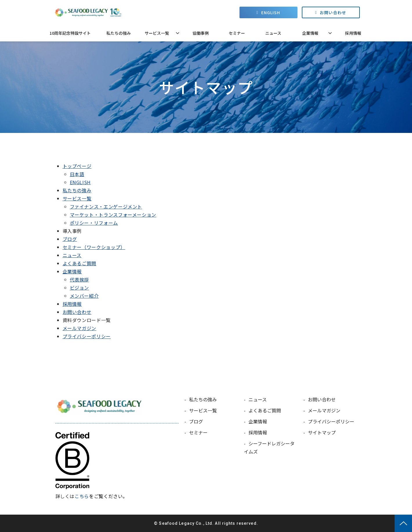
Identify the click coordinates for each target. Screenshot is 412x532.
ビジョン (80, 288)
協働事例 (201, 33)
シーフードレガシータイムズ (269, 447)
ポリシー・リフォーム (94, 223)
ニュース (273, 33)
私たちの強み (119, 33)
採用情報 (353, 33)
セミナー (237, 33)
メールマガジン (79, 328)
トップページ (77, 166)
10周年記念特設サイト (70, 33)
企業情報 (310, 33)
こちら (82, 496)
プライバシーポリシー (87, 336)
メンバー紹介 (84, 296)
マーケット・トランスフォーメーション (113, 215)
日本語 (77, 174)
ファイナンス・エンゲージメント (106, 206)
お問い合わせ (333, 12)
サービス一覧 (157, 33)
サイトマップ (322, 432)
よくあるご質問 (79, 263)
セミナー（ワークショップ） (94, 247)
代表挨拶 (80, 279)
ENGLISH (271, 12)
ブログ (70, 239)
